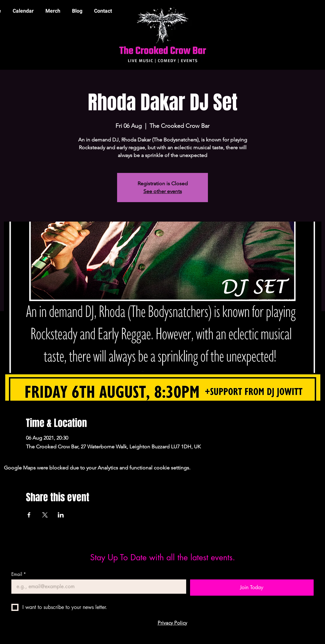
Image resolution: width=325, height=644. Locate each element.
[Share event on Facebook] (29, 515)
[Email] (97, 587)
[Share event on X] (45, 515)
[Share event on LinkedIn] (61, 515)
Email (19, 574)
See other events (163, 191)
